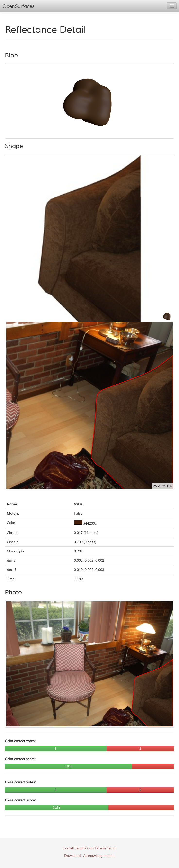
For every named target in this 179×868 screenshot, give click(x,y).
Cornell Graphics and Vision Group (89, 848)
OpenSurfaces (18, 6)
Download (72, 856)
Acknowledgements (99, 856)
